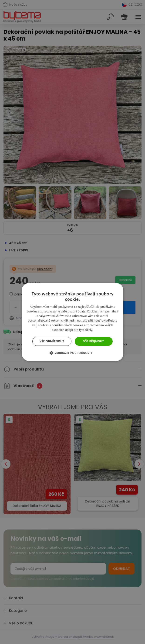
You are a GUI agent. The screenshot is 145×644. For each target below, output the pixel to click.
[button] (72, 353)
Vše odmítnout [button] (52, 341)
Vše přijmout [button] (94, 341)
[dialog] (72, 322)
